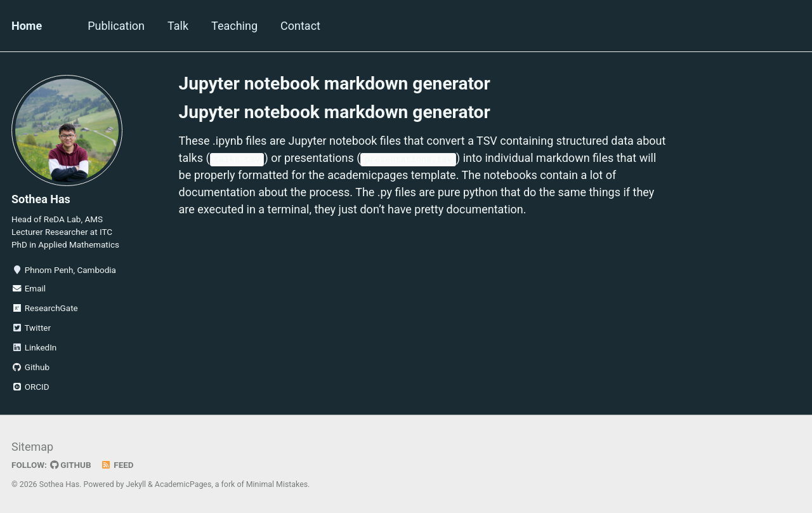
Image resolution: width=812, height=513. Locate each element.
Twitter (31, 328)
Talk (178, 26)
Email (29, 288)
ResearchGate (45, 308)
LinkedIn (34, 347)
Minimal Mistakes (277, 484)
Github (30, 367)
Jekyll (136, 484)
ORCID (30, 387)
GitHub (71, 465)
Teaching (234, 26)
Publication (116, 26)
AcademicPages (183, 484)
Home (27, 26)
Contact (300, 26)
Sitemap (32, 447)
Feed (117, 465)
